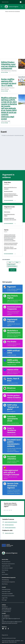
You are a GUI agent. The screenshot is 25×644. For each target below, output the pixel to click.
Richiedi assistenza (6, 562)
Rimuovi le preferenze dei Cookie (9, 638)
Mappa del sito (5, 635)
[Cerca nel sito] (22, 7)
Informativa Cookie (6, 591)
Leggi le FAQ (5, 598)
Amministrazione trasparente (8, 582)
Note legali (4, 600)
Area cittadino (5, 574)
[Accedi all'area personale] (21, 2)
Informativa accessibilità (7, 594)
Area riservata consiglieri (7, 568)
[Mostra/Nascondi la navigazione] (1, 7)
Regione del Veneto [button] (5, 2)
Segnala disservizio (6, 566)
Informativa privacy (6, 589)
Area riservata (5, 570)
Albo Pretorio (5, 584)
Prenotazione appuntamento (8, 564)
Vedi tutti (13, 270)
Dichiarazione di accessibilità (8, 596)
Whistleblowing (5, 580)
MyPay (3, 572)
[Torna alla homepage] (12, 553)
